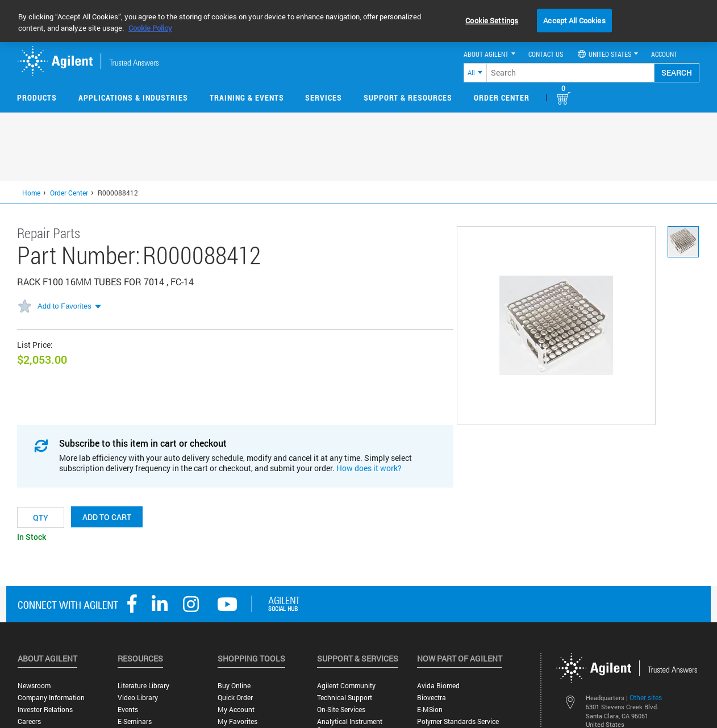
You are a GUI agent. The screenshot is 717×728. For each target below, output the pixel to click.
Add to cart (107, 517)
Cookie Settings (492, 20)
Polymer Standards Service (458, 721)
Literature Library (143, 686)
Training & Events (247, 97)
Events (128, 710)
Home (31, 193)
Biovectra (432, 698)
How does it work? (369, 468)
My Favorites (237, 721)
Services (324, 97)
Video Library (138, 698)
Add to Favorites (64, 306)
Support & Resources (408, 97)
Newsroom (34, 686)
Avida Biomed (438, 686)
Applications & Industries (133, 97)
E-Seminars (135, 721)
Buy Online (234, 686)
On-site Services (341, 710)
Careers (29, 721)
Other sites (646, 697)
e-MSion (430, 710)
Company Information (51, 698)
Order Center (502, 97)
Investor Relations (45, 710)
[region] (358, 21)
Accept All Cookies (574, 20)
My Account (236, 710)
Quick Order (235, 698)
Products (37, 97)
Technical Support (345, 698)
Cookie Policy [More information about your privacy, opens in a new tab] (150, 28)
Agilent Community (346, 686)
